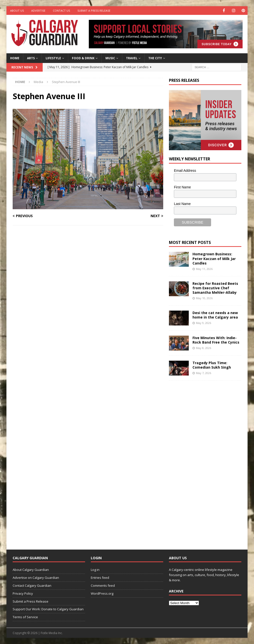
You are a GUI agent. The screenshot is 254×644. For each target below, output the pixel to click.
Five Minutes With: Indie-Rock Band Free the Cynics (216, 340)
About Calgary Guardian (31, 570)
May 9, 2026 (204, 323)
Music (110, 58)
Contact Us (61, 11)
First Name (182, 187)
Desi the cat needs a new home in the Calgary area (215, 315)
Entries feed (100, 578)
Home (15, 58)
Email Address (185, 171)
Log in (95, 570)
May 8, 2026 (204, 348)
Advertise (38, 11)
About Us (17, 11)
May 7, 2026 (204, 373)
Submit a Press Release (94, 11)
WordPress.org (102, 593)
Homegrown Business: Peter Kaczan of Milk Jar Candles (214, 258)
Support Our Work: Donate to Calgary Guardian (48, 609)
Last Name (182, 204)
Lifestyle (53, 58)
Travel (132, 58)
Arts (31, 58)
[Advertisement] (206, 461)
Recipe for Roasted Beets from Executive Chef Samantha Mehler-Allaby (215, 288)
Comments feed (103, 585)
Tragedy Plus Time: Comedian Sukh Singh (212, 365)
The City (155, 58)
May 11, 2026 (204, 269)
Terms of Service (25, 617)
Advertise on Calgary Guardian (36, 578)
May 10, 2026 (204, 298)
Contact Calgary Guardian (32, 585)
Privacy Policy (23, 593)
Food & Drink (83, 58)
